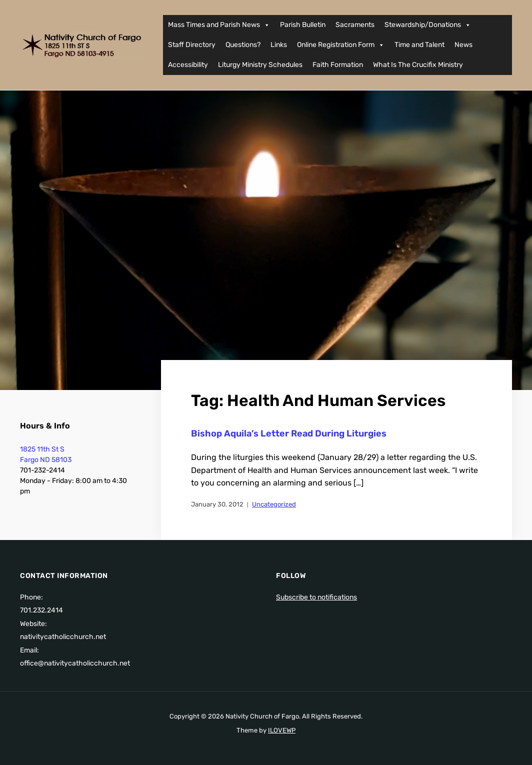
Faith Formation (338, 65)
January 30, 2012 (217, 504)
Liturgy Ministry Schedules (260, 65)
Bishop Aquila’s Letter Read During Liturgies (289, 433)
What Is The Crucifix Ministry (418, 65)
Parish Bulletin (303, 25)
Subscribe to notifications (316, 597)
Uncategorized (274, 504)
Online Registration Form (341, 45)
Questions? (243, 45)
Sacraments (355, 25)
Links (279, 45)
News (463, 45)
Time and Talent (419, 45)
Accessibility (188, 65)
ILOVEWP (282, 730)
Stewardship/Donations (428, 25)
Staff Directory (192, 45)
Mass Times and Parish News (219, 25)
